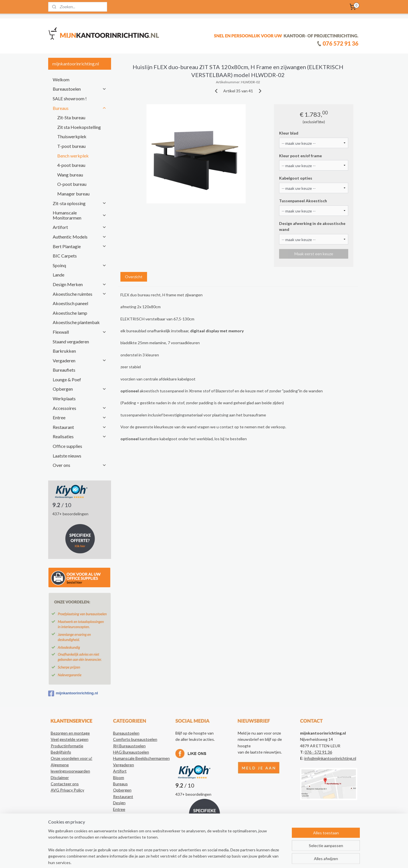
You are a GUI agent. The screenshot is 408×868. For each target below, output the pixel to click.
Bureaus (80, 108)
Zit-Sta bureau (71, 117)
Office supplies (67, 446)
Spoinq (80, 265)
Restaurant (80, 427)
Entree (80, 417)
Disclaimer (60, 777)
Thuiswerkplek (72, 136)
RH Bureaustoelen (129, 746)
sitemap (192, 858)
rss (202, 858)
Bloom (119, 777)
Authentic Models (80, 237)
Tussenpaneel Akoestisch (303, 201)
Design (119, 803)
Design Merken (80, 284)
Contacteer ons (65, 784)
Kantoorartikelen (128, 828)
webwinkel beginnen (222, 858)
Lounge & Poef (67, 379)
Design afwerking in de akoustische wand (312, 226)
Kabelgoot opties (296, 178)
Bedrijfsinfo (61, 752)
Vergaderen (80, 360)
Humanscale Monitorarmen (80, 215)
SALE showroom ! (70, 98)
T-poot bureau (71, 146)
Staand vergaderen (71, 342)
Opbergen (80, 389)
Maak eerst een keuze (314, 254)
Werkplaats (64, 398)
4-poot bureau (71, 165)
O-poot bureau (72, 184)
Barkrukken (64, 351)
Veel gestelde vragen (70, 739)
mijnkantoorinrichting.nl (73, 693)
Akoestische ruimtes (80, 294)
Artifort (80, 227)
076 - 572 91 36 (318, 752)
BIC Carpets (65, 256)
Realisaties (80, 436)
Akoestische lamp (70, 313)
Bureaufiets (64, 370)
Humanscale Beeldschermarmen (141, 758)
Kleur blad (289, 133)
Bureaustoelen (80, 89)
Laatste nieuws (67, 456)
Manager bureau (73, 194)
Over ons (80, 465)
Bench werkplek (73, 156)
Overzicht (133, 277)
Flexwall (80, 332)
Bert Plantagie (80, 246)
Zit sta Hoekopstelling (79, 127)
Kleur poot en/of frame (300, 156)
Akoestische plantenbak (76, 322)
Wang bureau (70, 175)
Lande (59, 275)
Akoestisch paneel (70, 303)
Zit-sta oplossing (80, 203)
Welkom (61, 79)
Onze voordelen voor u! (72, 758)
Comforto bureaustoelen (135, 739)
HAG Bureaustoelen (131, 752)
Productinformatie (67, 746)
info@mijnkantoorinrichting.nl (330, 758)
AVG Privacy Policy (67, 790)
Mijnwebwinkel (268, 858)
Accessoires (80, 408)
